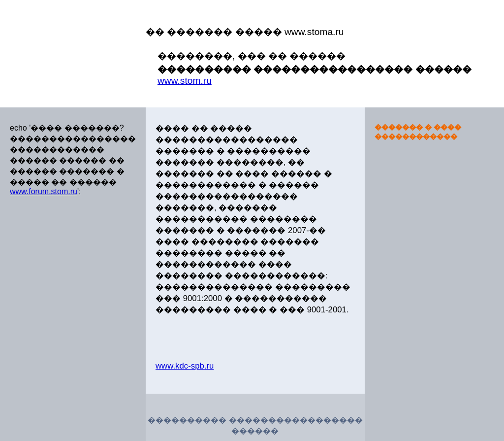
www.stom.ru (185, 81)
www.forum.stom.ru (44, 191)
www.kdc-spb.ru (185, 366)
